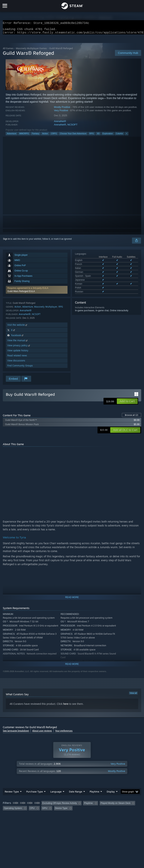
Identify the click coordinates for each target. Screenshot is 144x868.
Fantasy (36, 136)
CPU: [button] (32, 810)
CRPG (54, 136)
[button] (37, 292)
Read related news (17, 358)
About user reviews (42, 733)
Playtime (94, 794)
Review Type (12, 794)
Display (111, 794)
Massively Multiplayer (46, 309)
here (66, 706)
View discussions (16, 363)
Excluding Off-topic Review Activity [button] (60, 805)
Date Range (76, 794)
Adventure (12, 136)
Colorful (119, 136)
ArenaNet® (60, 123)
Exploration (108, 136)
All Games (8, 51)
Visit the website (18, 327)
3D (98, 136)
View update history (18, 353)
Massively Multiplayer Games (31, 51)
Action (45, 136)
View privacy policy (19, 348)
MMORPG (24, 136)
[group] (72, 808)
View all (133, 695)
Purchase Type (34, 794)
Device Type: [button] (61, 810)
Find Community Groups (20, 368)
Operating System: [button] (13, 810)
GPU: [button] (45, 810)
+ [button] (127, 136)
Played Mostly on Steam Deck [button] (115, 805)
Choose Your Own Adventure (73, 136)
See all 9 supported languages (90, 282)
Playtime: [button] (89, 805)
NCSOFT (72, 127)
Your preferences (64, 733)
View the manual (18, 343)
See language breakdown (16, 733)
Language (56, 794)
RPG (92, 136)
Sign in (6, 241)
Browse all (132, 417)
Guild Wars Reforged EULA (21, 294)
